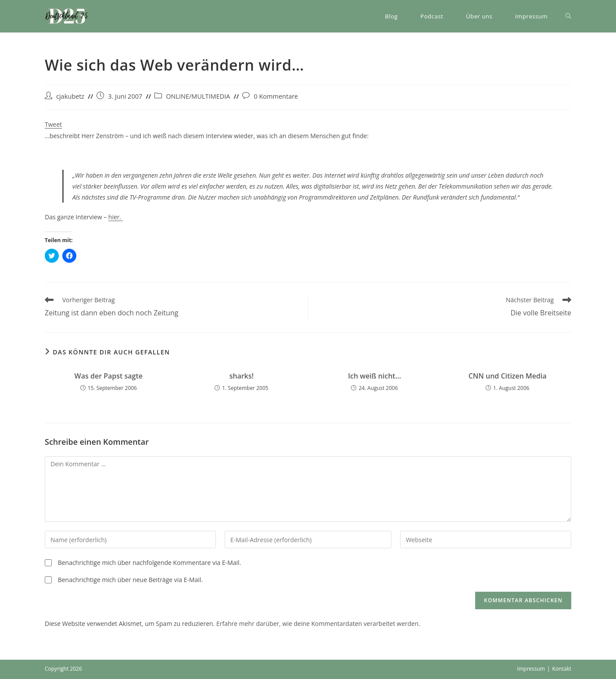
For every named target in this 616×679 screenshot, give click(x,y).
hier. (116, 217)
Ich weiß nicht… (374, 376)
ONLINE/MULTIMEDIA (198, 96)
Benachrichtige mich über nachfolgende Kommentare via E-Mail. (150, 563)
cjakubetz (70, 96)
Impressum (531, 669)
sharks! (242, 376)
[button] (67, 16)
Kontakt (562, 669)
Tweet (53, 124)
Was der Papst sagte (109, 376)
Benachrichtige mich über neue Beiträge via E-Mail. (130, 580)
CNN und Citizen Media (508, 376)
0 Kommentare (276, 96)
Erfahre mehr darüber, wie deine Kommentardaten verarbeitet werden (317, 624)
